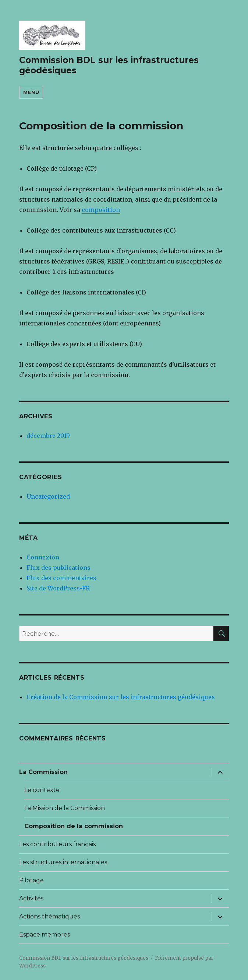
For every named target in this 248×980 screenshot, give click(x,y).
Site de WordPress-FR (58, 588)
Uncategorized (48, 496)
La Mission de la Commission (65, 808)
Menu (31, 92)
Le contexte (42, 790)
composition (101, 210)
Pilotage (31, 880)
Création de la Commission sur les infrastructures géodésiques (121, 697)
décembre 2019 (48, 436)
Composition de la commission (74, 826)
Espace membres (45, 934)
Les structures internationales (63, 862)
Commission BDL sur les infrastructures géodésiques (84, 958)
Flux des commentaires (61, 578)
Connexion (43, 557)
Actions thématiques (49, 916)
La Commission (43, 772)
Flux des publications (59, 568)
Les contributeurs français (57, 844)
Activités (31, 898)
